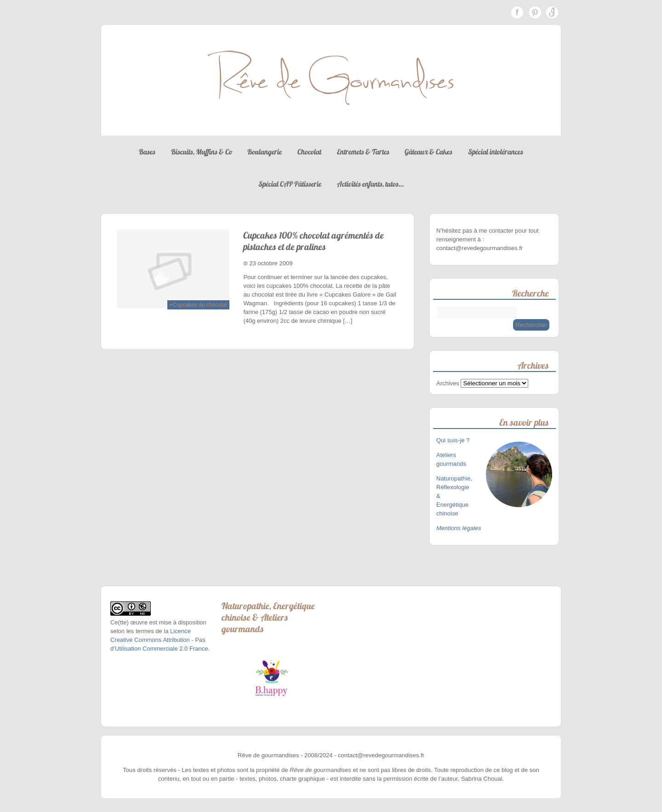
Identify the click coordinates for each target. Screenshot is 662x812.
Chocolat (309, 152)
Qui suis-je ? (454, 440)
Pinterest (535, 12)
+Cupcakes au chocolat (198, 305)
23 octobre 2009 (271, 263)
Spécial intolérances (496, 152)
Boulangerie (265, 152)
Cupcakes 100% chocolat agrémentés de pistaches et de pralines (314, 241)
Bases (147, 152)
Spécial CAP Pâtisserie (290, 184)
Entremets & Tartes (363, 152)
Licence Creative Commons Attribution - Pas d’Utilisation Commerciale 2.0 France (159, 640)
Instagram (552, 12)
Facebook (517, 12)
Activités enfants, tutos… (370, 184)
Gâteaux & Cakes (428, 152)
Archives (448, 383)
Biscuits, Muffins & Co (202, 152)
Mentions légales (459, 528)
